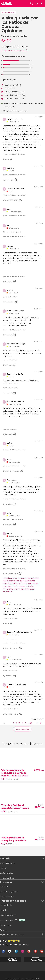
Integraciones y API (9, 920)
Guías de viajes (7, 896)
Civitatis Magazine (8, 892)
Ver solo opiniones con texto (15, 111)
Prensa (3, 868)
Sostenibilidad (7, 873)
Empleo (4, 930)
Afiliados (4, 910)
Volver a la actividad (8, 12)
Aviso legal (20, 979)
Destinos (4, 886)
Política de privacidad (29, 979)
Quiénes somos (7, 863)
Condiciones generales (11, 979)
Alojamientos (6, 925)
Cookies (38, 979)
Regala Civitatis (7, 878)
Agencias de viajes (9, 915)
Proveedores (6, 905)
